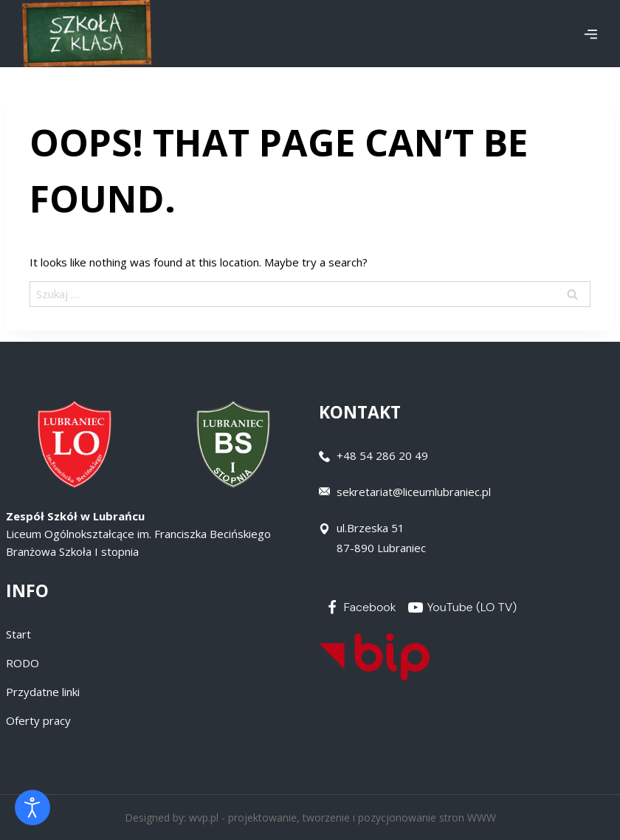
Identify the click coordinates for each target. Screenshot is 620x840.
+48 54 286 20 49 (382, 455)
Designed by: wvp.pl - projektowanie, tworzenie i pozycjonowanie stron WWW (310, 817)
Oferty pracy (38, 720)
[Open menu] (590, 34)
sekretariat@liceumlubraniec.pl (414, 492)
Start (18, 634)
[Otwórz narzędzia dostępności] (32, 808)
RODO (23, 663)
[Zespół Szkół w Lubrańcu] (87, 34)
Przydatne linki (43, 692)
